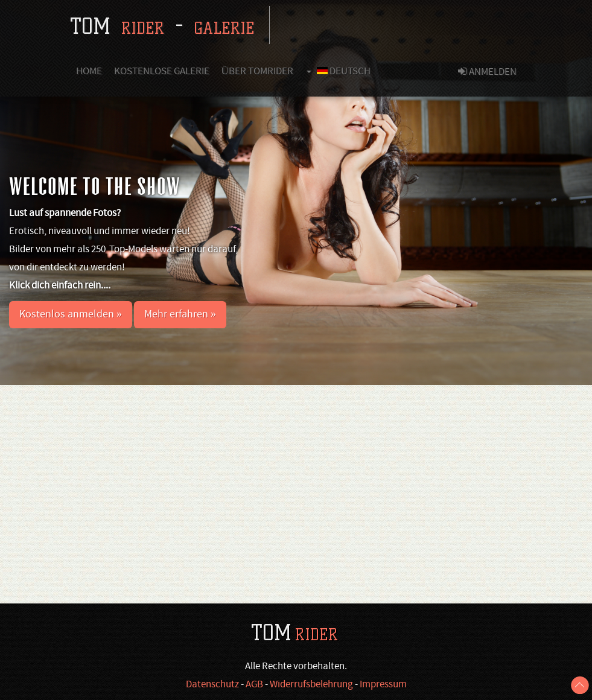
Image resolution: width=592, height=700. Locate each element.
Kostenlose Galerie (162, 72)
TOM (294, 633)
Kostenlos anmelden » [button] (71, 315)
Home (89, 72)
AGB (254, 685)
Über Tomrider (257, 72)
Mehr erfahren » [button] (180, 315)
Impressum (383, 685)
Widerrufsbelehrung (311, 685)
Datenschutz (212, 685)
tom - (162, 26)
